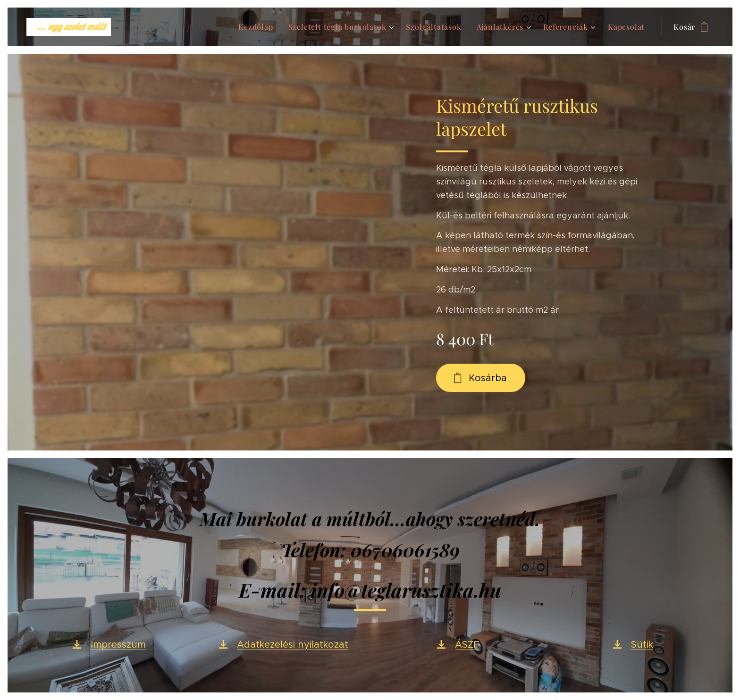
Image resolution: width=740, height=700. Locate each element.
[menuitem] (258, 27)
